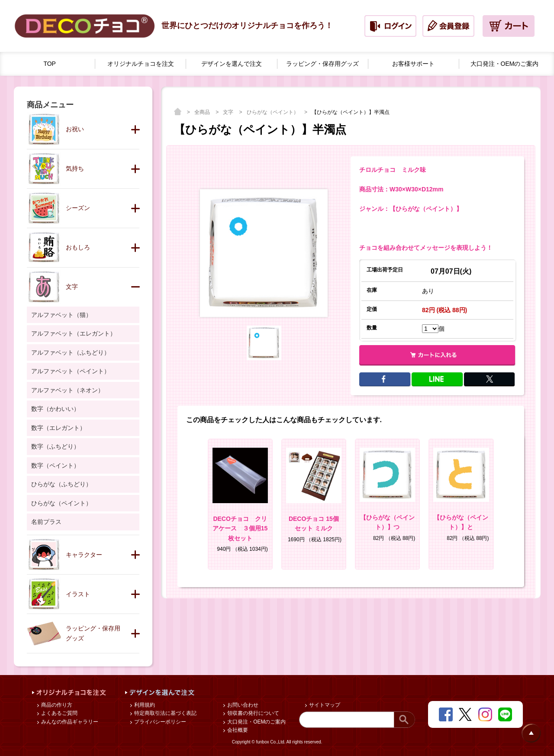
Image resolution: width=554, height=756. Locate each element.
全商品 (203, 112)
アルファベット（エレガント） (74, 333)
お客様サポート (413, 64)
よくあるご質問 (59, 713)
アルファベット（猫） (61, 315)
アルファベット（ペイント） (71, 371)
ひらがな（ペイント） (273, 112)
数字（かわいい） (55, 409)
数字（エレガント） (58, 428)
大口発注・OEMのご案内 (256, 722)
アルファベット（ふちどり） (71, 352)
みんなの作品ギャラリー (69, 722)
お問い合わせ (242, 705)
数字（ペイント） (55, 465)
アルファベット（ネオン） (68, 390)
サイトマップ (324, 705)
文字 (229, 112)
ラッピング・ (322, 64)
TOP (50, 64)
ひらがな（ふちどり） (61, 484)
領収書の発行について (253, 713)
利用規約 (144, 705)
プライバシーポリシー (159, 722)
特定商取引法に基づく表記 (165, 713)
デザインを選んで (232, 64)
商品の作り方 (56, 705)
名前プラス (46, 522)
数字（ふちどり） (55, 446)
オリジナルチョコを (141, 64)
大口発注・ (505, 64)
